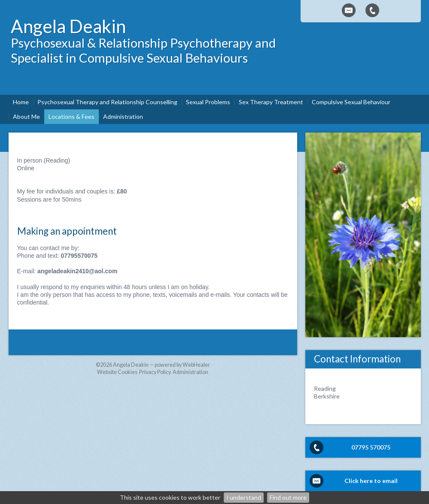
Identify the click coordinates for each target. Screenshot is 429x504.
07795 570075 (371, 447)
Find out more (288, 497)
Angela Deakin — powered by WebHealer (161, 365)
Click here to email (371, 481)
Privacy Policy (155, 372)
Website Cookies (117, 372)
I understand (244, 497)
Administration (190, 372)
